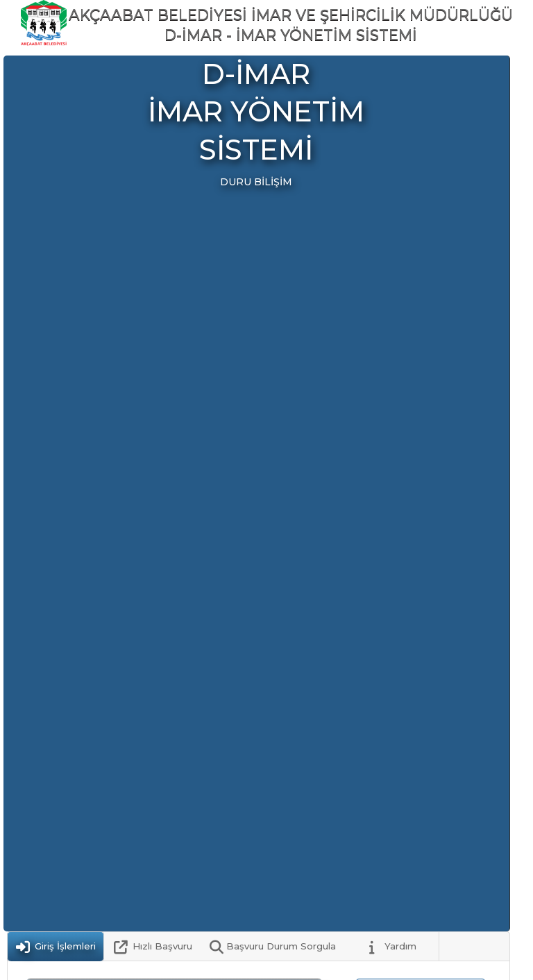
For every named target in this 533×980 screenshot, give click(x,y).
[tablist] (259, 946)
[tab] (56, 946)
